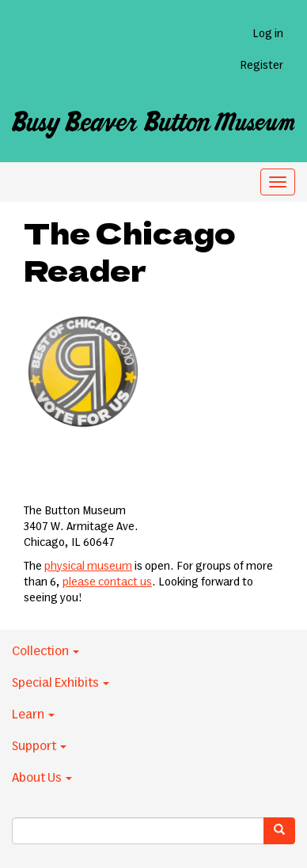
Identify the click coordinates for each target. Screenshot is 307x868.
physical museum (88, 567)
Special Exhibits (61, 683)
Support (39, 746)
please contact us (107, 582)
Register (262, 66)
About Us (42, 778)
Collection (45, 651)
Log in (268, 34)
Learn (33, 714)
